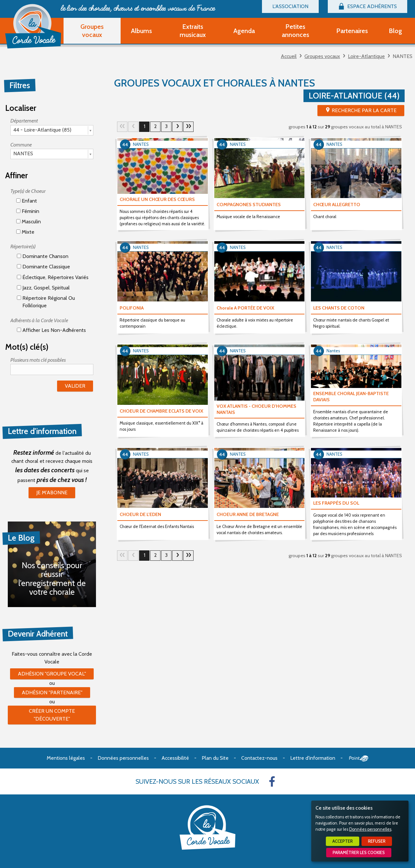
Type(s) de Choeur (28, 191)
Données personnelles (370, 829)
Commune (21, 145)
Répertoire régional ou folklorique (46, 302)
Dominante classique (43, 267)
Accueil (289, 56)
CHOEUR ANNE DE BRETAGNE (248, 514)
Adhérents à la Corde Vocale (39, 320)
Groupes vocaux (322, 56)
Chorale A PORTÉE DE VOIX (245, 308)
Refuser (377, 841)
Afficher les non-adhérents (51, 330)
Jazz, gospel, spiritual (43, 288)
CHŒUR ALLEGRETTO (337, 205)
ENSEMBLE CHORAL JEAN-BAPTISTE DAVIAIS (351, 397)
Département (24, 121)
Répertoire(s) (23, 246)
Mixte (25, 232)
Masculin (29, 222)
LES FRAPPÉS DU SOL (336, 503)
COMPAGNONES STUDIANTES (249, 205)
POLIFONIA (132, 308)
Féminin (28, 211)
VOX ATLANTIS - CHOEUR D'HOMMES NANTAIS (256, 409)
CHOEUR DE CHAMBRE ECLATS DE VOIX (161, 411)
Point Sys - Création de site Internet (359, 758)
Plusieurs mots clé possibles (38, 360)
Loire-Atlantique (366, 56)
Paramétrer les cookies (359, 853)
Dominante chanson (43, 256)
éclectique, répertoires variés (53, 277)
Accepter (343, 841)
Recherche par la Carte (364, 110)
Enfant (27, 201)
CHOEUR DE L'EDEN (140, 514)
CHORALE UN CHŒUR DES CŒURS (157, 199)
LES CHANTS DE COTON (339, 308)
